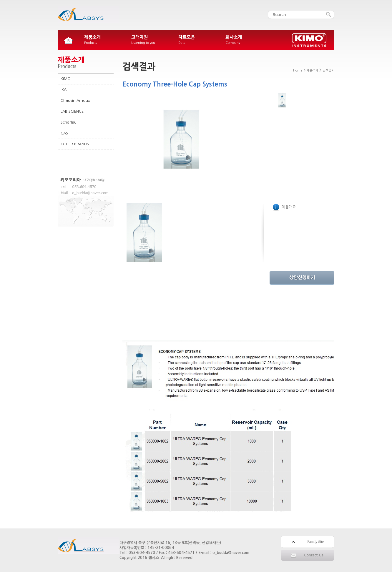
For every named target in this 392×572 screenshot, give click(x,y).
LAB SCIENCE (72, 111)
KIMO (66, 79)
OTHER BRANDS (75, 144)
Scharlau (69, 122)
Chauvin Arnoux (75, 100)
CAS (64, 133)
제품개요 (284, 207)
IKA (64, 90)
